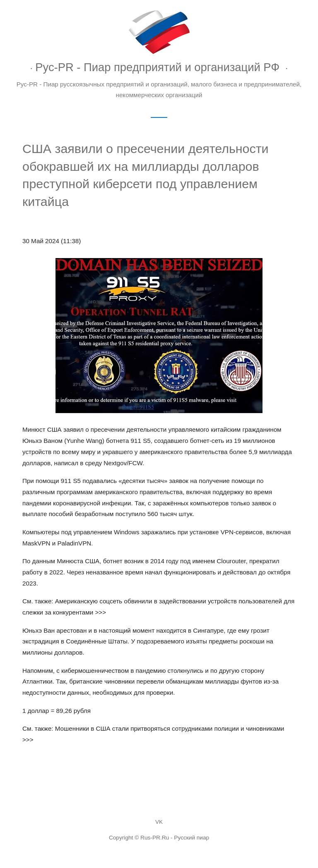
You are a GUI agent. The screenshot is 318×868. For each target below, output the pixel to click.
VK (159, 822)
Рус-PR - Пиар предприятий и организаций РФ (157, 67)
